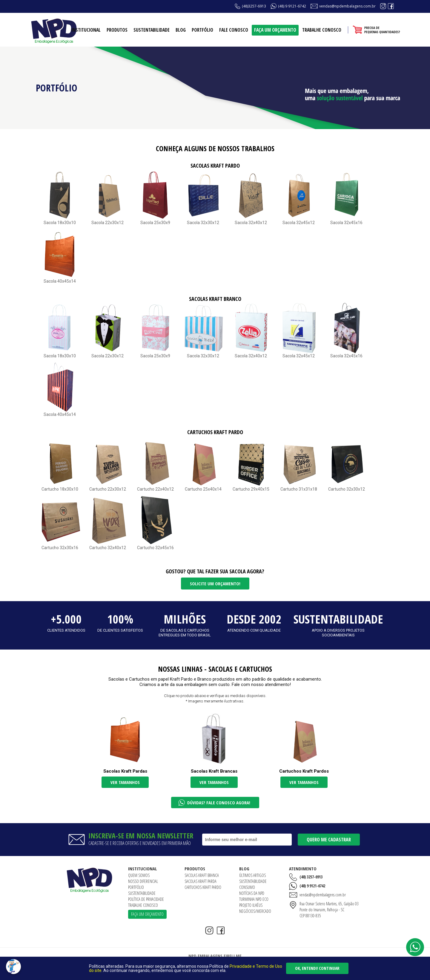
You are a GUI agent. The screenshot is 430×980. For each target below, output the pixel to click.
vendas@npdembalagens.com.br (347, 6)
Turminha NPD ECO (254, 899)
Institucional (86, 30)
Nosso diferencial (143, 881)
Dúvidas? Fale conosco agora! (219, 803)
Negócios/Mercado (255, 911)
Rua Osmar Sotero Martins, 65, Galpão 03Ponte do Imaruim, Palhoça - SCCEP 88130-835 (329, 910)
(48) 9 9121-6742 (292, 6)
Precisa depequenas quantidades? (382, 30)
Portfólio (202, 30)
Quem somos (139, 875)
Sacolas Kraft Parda (201, 881)
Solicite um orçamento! (215, 584)
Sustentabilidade (152, 30)
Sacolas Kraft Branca (202, 875)
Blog (181, 30)
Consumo (247, 887)
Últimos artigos (252, 875)
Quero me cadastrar (329, 840)
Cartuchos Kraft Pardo (203, 887)
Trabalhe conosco (322, 30)
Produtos (117, 30)
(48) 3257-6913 (311, 877)
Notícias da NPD (252, 893)
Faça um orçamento (275, 30)
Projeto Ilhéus (251, 905)
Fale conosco (234, 30)
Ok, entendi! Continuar (317, 968)
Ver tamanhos (125, 782)
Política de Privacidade (146, 899)
